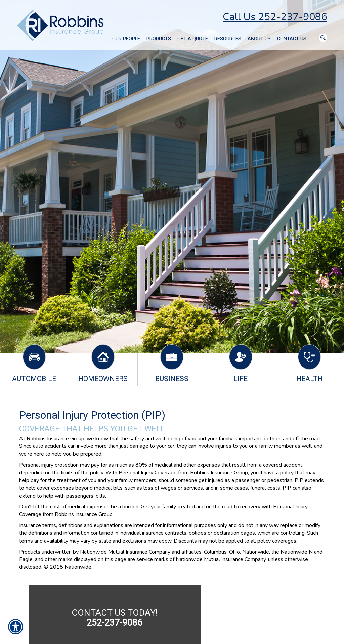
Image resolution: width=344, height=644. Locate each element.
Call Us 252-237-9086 (275, 17)
